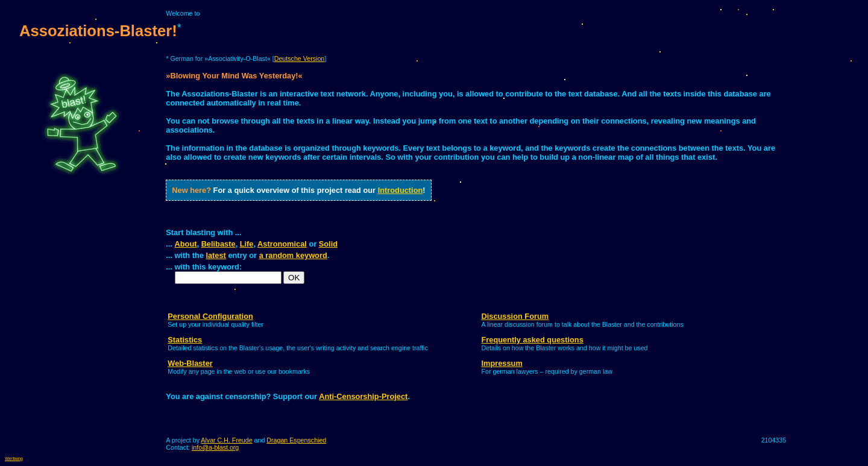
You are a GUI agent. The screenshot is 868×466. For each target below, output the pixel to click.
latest (215, 255)
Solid (328, 244)
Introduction (401, 190)
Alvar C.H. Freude (226, 440)
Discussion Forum (515, 316)
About (186, 244)
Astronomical (282, 244)
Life (247, 244)
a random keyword (293, 255)
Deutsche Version (300, 58)
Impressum (502, 363)
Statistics (185, 340)
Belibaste (219, 244)
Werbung (14, 458)
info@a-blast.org (215, 447)
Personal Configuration (210, 316)
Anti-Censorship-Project (363, 396)
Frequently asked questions (533, 340)
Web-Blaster (190, 363)
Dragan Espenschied (296, 440)
